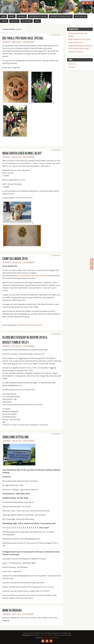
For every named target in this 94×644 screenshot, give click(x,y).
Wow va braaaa (12, 610)
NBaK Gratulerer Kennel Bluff (22, 153)
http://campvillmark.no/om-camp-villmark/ (31, 276)
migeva (19, 29)
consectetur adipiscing (47, 635)
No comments (56, 35)
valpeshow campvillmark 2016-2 (31, 325)
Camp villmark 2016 (15, 259)
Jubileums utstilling (15, 437)
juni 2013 (72, 67)
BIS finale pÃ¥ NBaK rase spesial (23, 38)
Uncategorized (29, 42)
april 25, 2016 (17, 42)
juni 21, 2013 (16, 614)
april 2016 (72, 64)
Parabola (46, 638)
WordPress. (55, 638)
